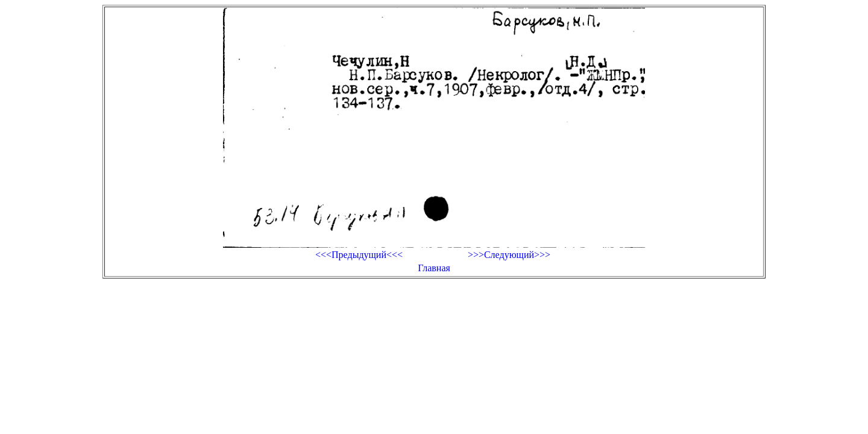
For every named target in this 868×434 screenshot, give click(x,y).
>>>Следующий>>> (509, 255)
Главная (434, 268)
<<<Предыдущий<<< (359, 255)
